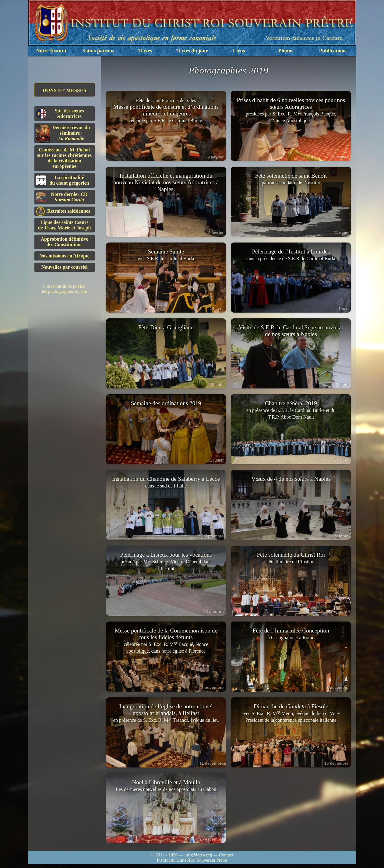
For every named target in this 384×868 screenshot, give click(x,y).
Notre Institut (51, 51)
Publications (333, 51)
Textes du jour (192, 51)
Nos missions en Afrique (64, 256)
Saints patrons (98, 51)
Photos (286, 51)
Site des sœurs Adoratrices (60, 113)
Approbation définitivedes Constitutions (65, 242)
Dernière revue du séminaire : (63, 134)
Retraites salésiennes (63, 211)
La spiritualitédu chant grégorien (63, 180)
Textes (145, 51)
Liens (239, 51)
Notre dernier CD (62, 197)
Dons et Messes (65, 90)
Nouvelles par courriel (65, 267)
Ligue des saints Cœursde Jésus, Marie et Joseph (65, 225)
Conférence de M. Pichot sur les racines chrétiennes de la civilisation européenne (64, 158)
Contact (226, 859)
